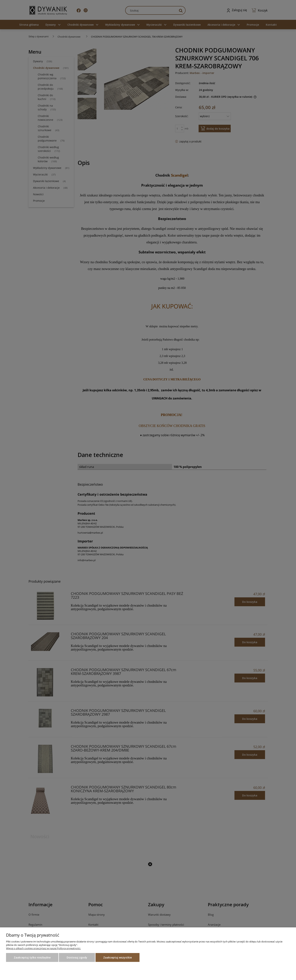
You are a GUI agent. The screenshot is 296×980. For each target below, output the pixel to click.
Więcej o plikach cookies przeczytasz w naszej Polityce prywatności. (43, 948)
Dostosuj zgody (77, 957)
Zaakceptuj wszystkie (118, 957)
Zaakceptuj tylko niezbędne (32, 957)
